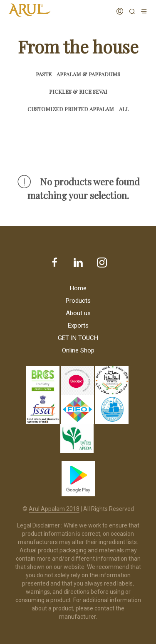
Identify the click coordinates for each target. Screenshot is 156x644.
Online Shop (78, 350)
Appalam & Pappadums (88, 74)
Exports (78, 326)
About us (78, 313)
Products (78, 301)
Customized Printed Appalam (71, 109)
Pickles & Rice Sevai (78, 91)
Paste (44, 74)
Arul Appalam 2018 (54, 509)
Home (78, 288)
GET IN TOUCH (78, 338)
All (124, 109)
